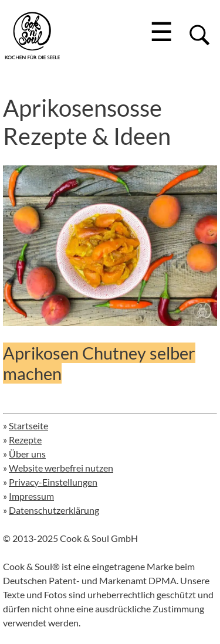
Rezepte (25, 440)
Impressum (31, 496)
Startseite (28, 426)
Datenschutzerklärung (54, 510)
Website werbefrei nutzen (61, 468)
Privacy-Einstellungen (53, 482)
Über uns (27, 454)
